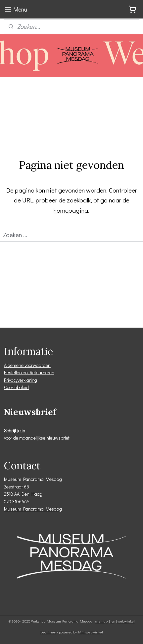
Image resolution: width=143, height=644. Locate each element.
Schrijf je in (15, 430)
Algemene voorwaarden (27, 365)
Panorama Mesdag (43, 509)
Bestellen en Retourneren (29, 372)
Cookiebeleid (16, 387)
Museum (14, 509)
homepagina (71, 210)
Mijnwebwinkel (91, 632)
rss (113, 621)
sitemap (101, 621)
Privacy (11, 380)
